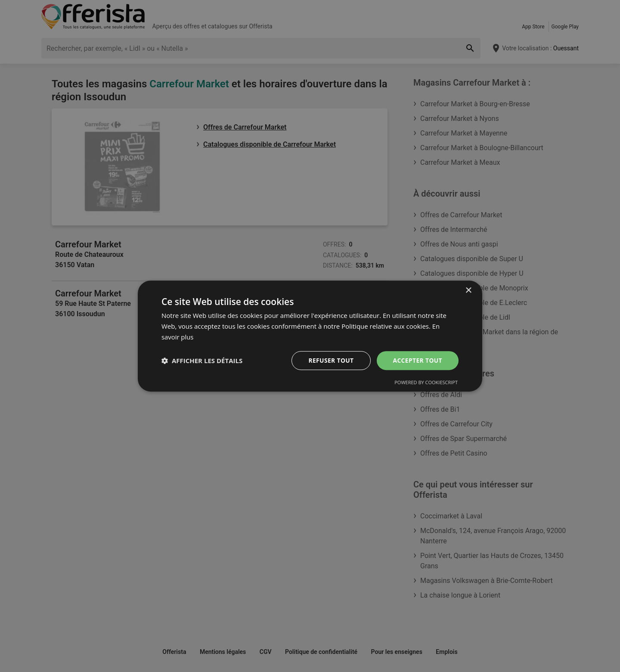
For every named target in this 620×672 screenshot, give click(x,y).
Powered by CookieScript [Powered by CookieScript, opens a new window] (426, 382)
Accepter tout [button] (417, 360)
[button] (202, 361)
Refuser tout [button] (330, 360)
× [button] (468, 291)
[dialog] (310, 336)
